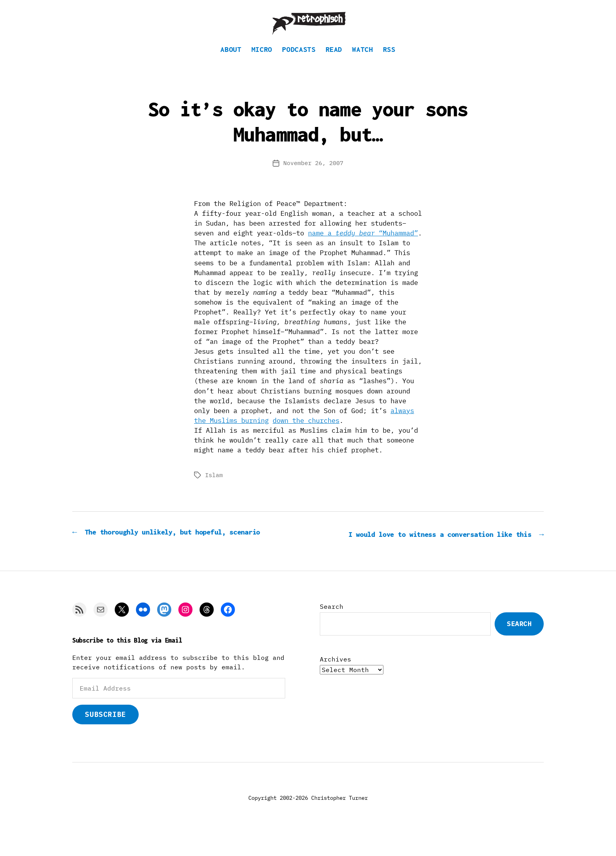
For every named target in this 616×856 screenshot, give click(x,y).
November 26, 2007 (313, 175)
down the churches (306, 432)
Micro (262, 61)
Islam (214, 487)
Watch (362, 61)
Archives (335, 681)
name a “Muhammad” (363, 245)
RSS (389, 61)
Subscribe (105, 737)
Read (334, 61)
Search (332, 629)
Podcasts (299, 61)
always (402, 422)
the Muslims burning (231, 432)
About (231, 61)
